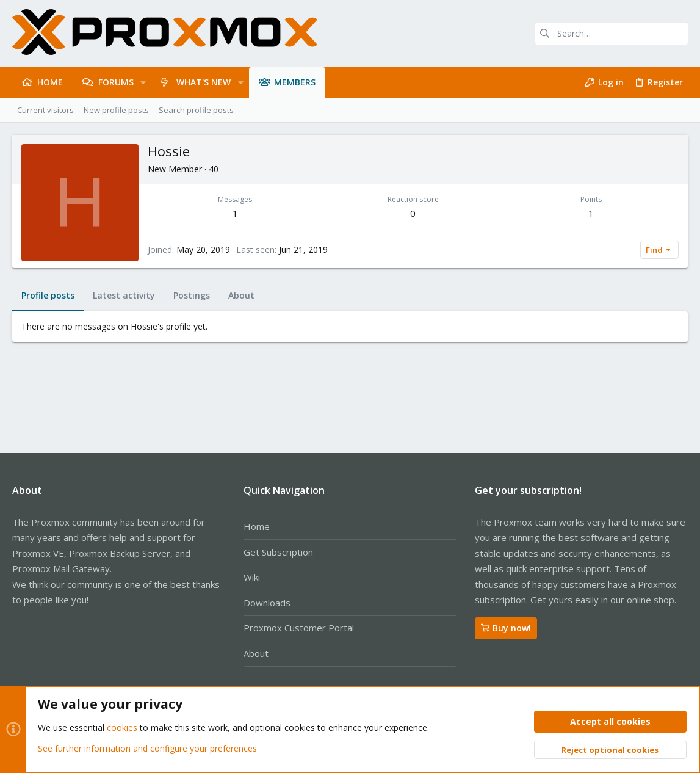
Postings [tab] (192, 295)
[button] (143, 82)
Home (257, 526)
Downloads (267, 603)
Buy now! (506, 628)
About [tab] (241, 295)
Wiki (252, 577)
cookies (122, 728)
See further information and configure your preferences (147, 748)
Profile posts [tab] (48, 295)
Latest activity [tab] (124, 295)
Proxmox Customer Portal (299, 628)
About (256, 653)
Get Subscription (278, 552)
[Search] (612, 34)
